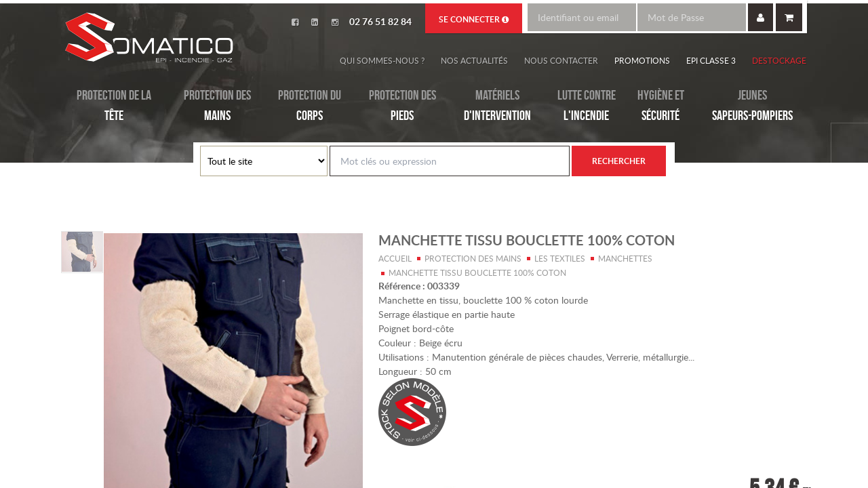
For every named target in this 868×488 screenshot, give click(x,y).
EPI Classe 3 (711, 60)
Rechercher (619, 161)
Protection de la (114, 106)
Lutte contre (587, 106)
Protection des (217, 106)
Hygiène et (661, 106)
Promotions (642, 60)
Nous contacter (561, 60)
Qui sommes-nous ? (382, 60)
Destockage (779, 60)
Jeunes (752, 106)
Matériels (497, 106)
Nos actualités (474, 60)
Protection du (310, 106)
